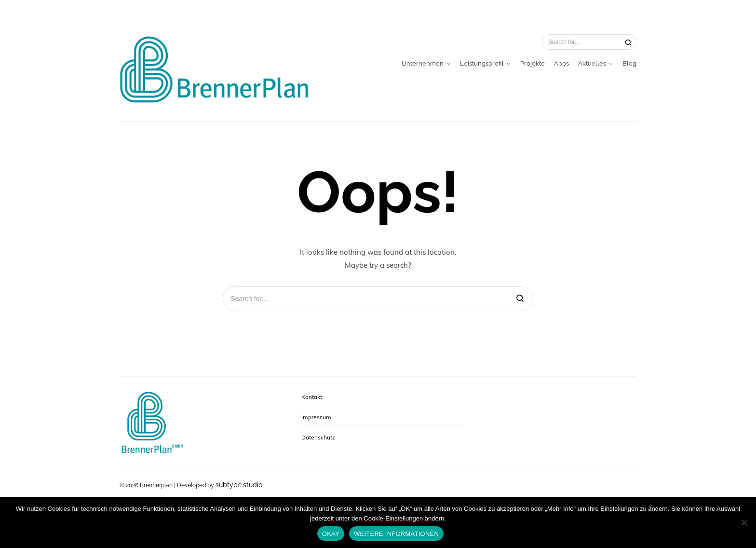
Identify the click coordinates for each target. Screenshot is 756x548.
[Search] (628, 42)
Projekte (533, 63)
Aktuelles (592, 63)
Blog (629, 63)
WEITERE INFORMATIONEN (396, 534)
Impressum (316, 417)
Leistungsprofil (482, 63)
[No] (744, 522)
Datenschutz (318, 437)
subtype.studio (239, 485)
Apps (561, 63)
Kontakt (312, 397)
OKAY (331, 534)
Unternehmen (423, 63)
